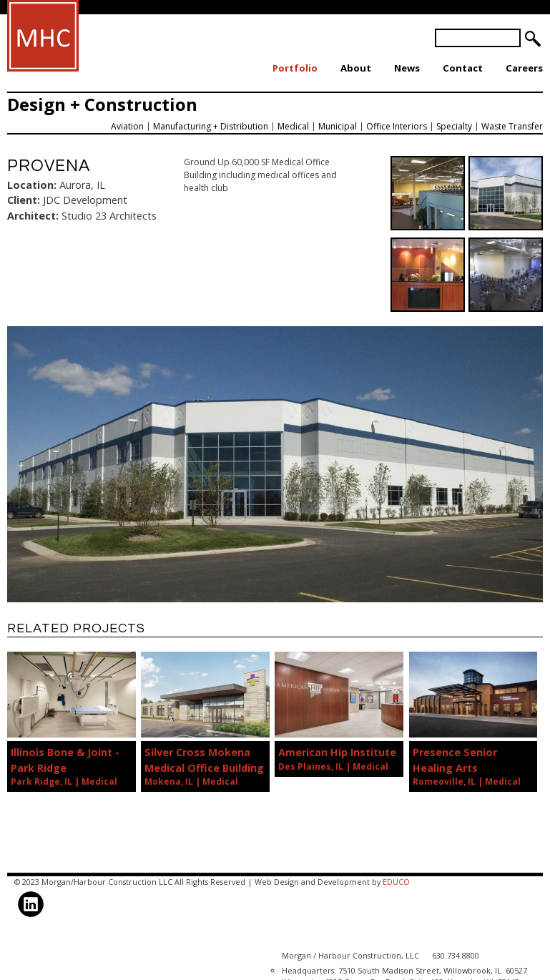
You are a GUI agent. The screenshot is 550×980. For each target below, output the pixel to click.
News (407, 68)
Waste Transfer (512, 126)
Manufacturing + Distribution (211, 126)
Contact (463, 68)
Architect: (33, 216)
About (356, 68)
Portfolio (295, 68)
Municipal (338, 126)
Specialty (454, 126)
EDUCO (396, 882)
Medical (293, 126)
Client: (24, 200)
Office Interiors (397, 126)
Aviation (127, 126)
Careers (524, 68)
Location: (32, 185)
